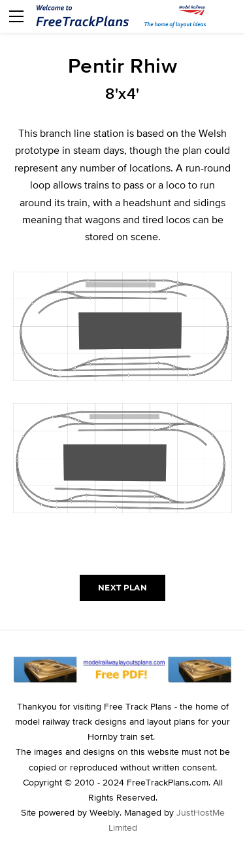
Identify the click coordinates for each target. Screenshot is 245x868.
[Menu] (16, 16)
